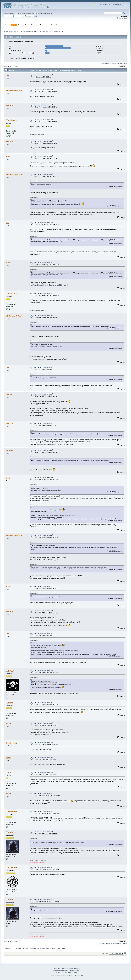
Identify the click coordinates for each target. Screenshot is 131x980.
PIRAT (11, 671)
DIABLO (12, 832)
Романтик (13, 868)
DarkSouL (13, 120)
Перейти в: (105, 954)
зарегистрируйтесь (45, 13)
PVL (10, 773)
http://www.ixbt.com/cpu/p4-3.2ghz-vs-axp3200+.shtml (49, 285)
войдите (33, 13)
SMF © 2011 (65, 968)
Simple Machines (74, 968)
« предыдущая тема (107, 63)
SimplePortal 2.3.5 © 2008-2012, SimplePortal (66, 970)
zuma (11, 703)
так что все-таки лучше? (43, 75)
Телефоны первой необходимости (109, 5)
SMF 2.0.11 (57, 968)
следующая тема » (121, 63)
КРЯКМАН (13, 812)
